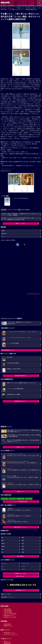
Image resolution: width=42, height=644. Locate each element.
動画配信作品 (7, 643)
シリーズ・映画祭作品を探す (21, 502)
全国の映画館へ (21, 556)
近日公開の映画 (8, 612)
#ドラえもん (4, 499)
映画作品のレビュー (9, 615)
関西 (2, 541)
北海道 (3, 543)
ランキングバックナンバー (11, 634)
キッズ (23, 566)
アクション (4, 564)
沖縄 (23, 552)
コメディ (3, 569)
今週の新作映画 (8, 611)
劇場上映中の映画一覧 (21, 376)
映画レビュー (21, 491)
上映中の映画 (7, 609)
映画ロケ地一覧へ (21, 576)
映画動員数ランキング (10, 633)
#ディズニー (28, 499)
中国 (2, 549)
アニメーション (25, 564)
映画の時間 (3, 8)
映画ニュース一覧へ (21, 223)
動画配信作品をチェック (21, 401)
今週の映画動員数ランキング (8, 350)
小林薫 (3, 231)
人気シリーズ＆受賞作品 (10, 614)
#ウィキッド (12, 499)
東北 (23, 543)
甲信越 (3, 546)
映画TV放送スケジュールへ (21, 527)
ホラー (23, 569)
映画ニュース (12, 8)
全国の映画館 (7, 624)
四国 (23, 549)
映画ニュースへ (21, 447)
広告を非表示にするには (34, 294)
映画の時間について (21, 590)
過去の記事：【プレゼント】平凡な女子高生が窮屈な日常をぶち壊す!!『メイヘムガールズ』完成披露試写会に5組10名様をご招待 (21, 219)
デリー (3, 236)
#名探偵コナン (20, 499)
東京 (2, 538)
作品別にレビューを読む (10, 617)
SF (2, 566)
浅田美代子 (4, 234)
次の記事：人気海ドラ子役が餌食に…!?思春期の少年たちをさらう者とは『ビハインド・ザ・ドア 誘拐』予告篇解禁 (21, 214)
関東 (23, 538)
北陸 (23, 546)
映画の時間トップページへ (8, 597)
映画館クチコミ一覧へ (21, 573)
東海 (23, 541)
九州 (2, 552)
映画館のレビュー (8, 626)
